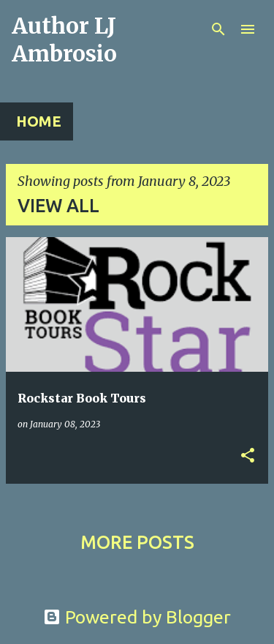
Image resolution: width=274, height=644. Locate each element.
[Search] (218, 29)
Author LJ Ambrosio (64, 40)
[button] (248, 456)
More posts (137, 542)
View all (58, 206)
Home (39, 121)
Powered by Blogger (137, 617)
